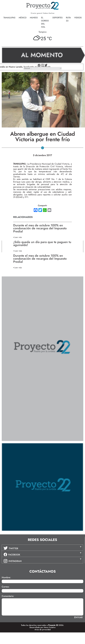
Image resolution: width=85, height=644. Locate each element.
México (23, 18)
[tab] (42, 548)
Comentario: (8, 596)
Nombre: (6, 578)
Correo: (6, 587)
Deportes (57, 18)
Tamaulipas (9, 18)
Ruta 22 (68, 19)
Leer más (18, 237)
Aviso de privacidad (43, 630)
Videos (78, 18)
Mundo (34, 18)
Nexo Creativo (50, 627)
